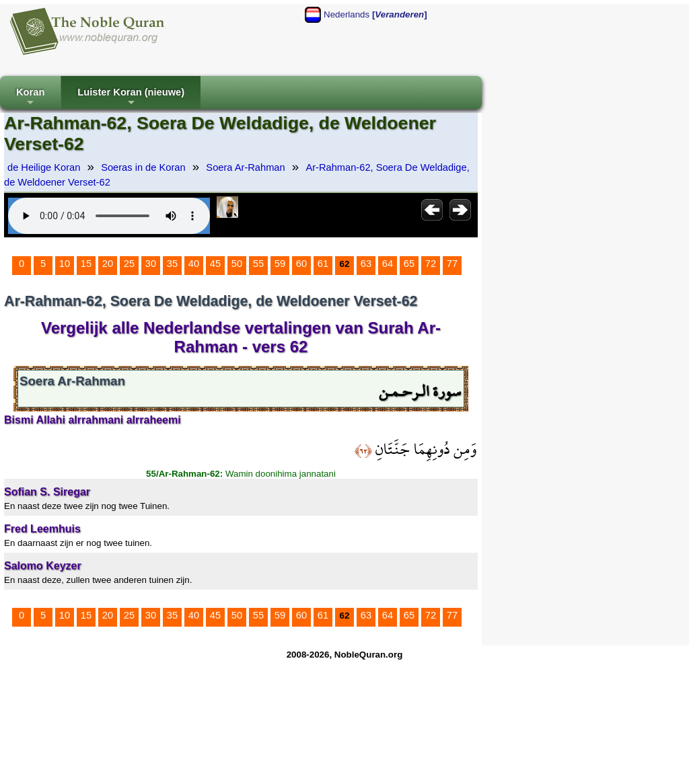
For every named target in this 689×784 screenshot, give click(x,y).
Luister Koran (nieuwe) (131, 98)
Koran (30, 98)
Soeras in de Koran (143, 167)
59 (280, 264)
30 (151, 264)
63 (366, 264)
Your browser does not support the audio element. (109, 216)
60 (301, 264)
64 (388, 264)
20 (108, 264)
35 (172, 264)
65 (409, 264)
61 (323, 264)
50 (237, 264)
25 (129, 264)
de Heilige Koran (44, 167)
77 (452, 264)
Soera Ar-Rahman (245, 167)
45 (215, 264)
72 (431, 264)
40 (194, 264)
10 (65, 264)
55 (258, 264)
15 (86, 264)
